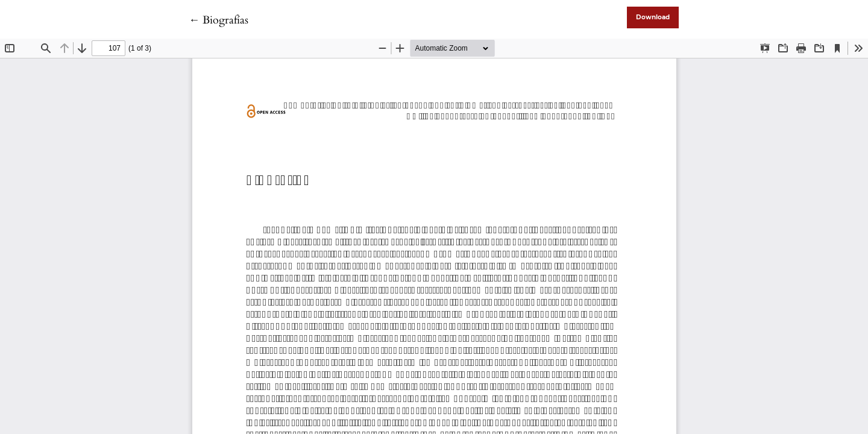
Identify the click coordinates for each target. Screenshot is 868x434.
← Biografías (219, 20)
